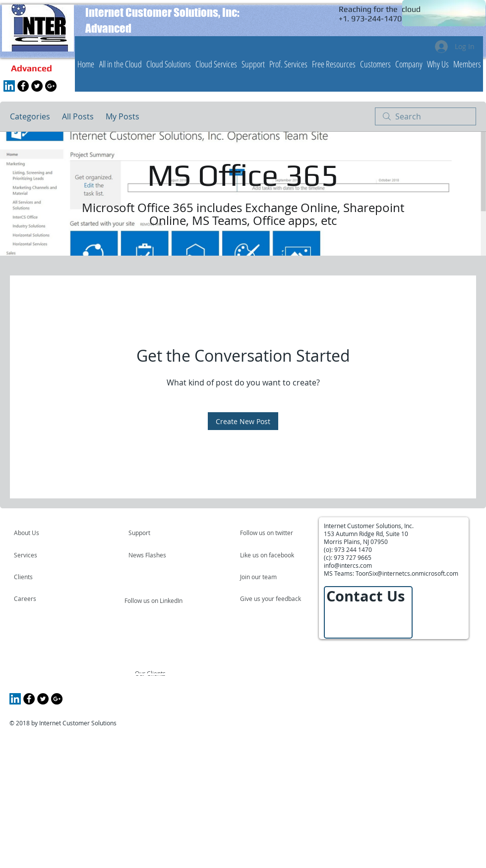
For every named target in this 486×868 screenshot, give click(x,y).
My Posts (122, 116)
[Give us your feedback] (276, 598)
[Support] (152, 533)
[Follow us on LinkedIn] (154, 600)
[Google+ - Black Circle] (51, 86)
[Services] (42, 555)
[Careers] (40, 598)
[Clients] (41, 577)
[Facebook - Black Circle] (23, 86)
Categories (30, 116)
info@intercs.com (348, 565)
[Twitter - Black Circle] (37, 86)
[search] (425, 116)
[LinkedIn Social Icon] (9, 86)
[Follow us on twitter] (267, 533)
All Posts (78, 116)
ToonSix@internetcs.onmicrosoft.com (407, 573)
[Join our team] (267, 577)
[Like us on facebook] (270, 555)
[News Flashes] (157, 555)
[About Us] (52, 533)
